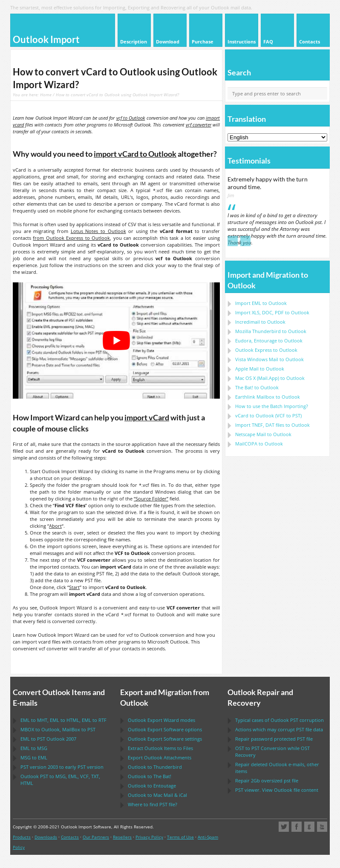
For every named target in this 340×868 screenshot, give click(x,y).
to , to (58, 729)
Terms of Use (180, 837)
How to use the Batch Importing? (272, 406)
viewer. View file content (277, 790)
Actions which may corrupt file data (279, 729)
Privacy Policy (149, 837)
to (271, 331)
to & (157, 795)
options (165, 729)
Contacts (70, 837)
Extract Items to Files (160, 748)
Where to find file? (153, 804)
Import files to (272, 425)
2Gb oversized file (267, 780)
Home (46, 95)
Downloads (46, 837)
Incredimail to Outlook (260, 322)
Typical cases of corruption (279, 720)
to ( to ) (268, 415)
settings (165, 739)
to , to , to (63, 720)
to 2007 (48, 739)
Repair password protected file (274, 739)
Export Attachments (160, 757)
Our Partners (96, 837)
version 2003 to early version (62, 767)
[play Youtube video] (116, 341)
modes (161, 720)
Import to (261, 303)
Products (22, 837)
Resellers (122, 837)
